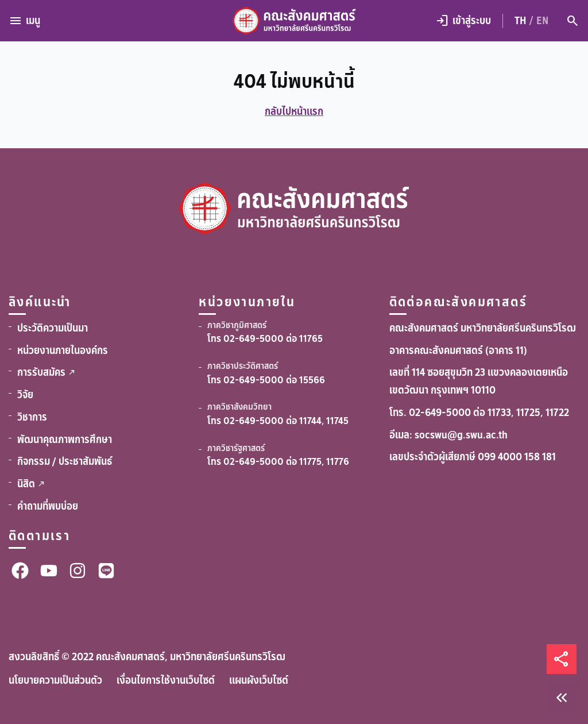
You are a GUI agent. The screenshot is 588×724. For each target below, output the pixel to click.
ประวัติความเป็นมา (53, 328)
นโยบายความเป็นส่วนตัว (55, 680)
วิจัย (25, 395)
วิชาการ (32, 417)
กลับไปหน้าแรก (294, 111)
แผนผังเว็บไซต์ (259, 680)
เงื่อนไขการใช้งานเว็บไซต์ (166, 680)
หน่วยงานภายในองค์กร (63, 351)
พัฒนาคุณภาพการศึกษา (65, 440)
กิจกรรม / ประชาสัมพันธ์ (65, 461)
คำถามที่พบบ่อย (48, 506)
